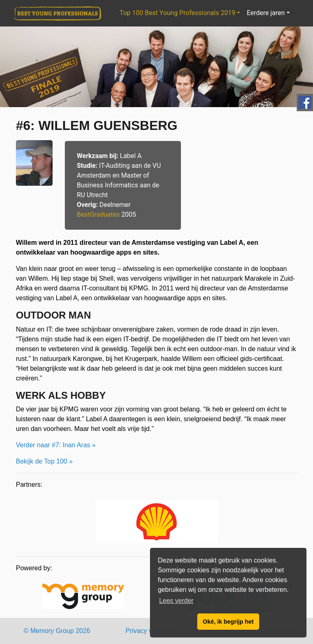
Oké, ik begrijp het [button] (228, 622)
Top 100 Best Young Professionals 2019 (177, 13)
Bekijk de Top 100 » (44, 461)
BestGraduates (98, 214)
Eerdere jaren (266, 13)
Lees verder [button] (176, 601)
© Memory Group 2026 (57, 631)
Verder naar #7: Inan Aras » (56, 445)
